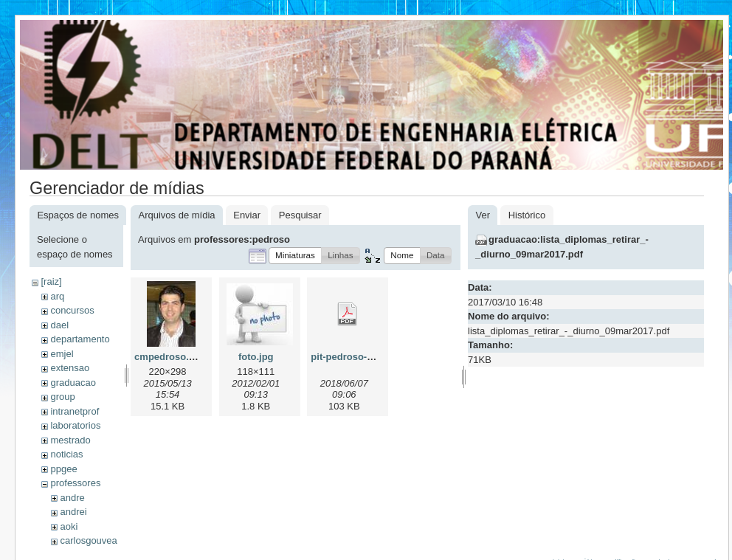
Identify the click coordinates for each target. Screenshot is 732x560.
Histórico (527, 215)
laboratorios (75, 425)
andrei (73, 512)
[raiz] (51, 281)
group (62, 397)
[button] (295, 256)
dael (59, 325)
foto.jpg (256, 357)
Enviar (247, 215)
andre (72, 498)
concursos (72, 310)
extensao (70, 368)
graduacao (73, 383)
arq (57, 296)
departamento (80, 339)
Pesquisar (300, 215)
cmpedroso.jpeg (171, 357)
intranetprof (75, 411)
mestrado (70, 440)
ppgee (63, 469)
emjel (62, 354)
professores (75, 483)
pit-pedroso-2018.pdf (358, 357)
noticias (66, 454)
